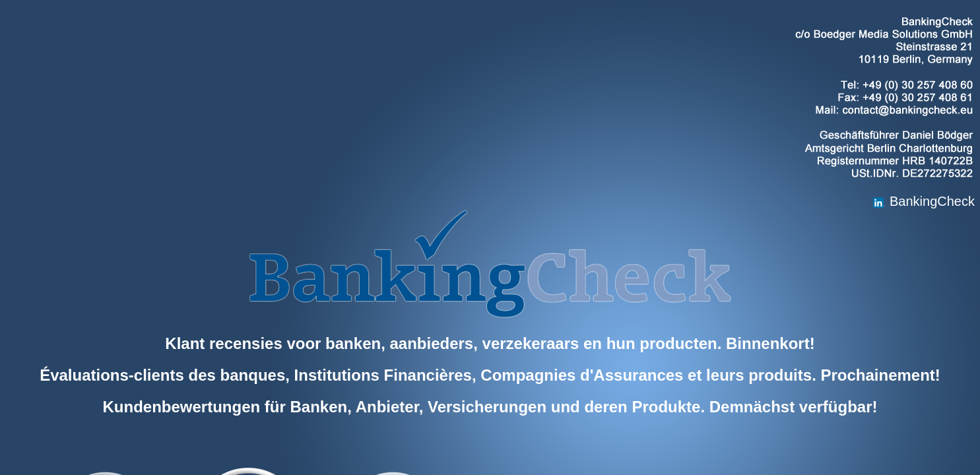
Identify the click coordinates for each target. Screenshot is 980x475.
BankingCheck (924, 201)
